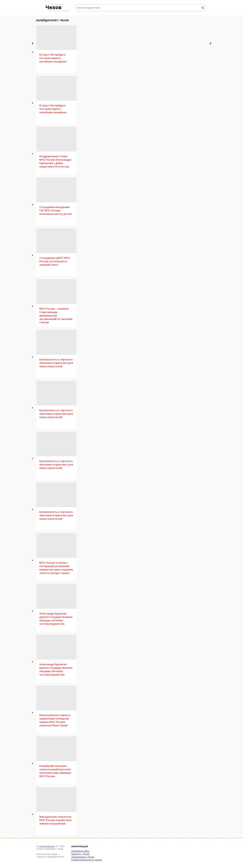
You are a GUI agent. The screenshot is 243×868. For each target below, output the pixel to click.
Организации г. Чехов (83, 857)
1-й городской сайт (46, 846)
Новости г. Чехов (80, 854)
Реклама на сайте (80, 851)
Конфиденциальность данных (87, 860)
